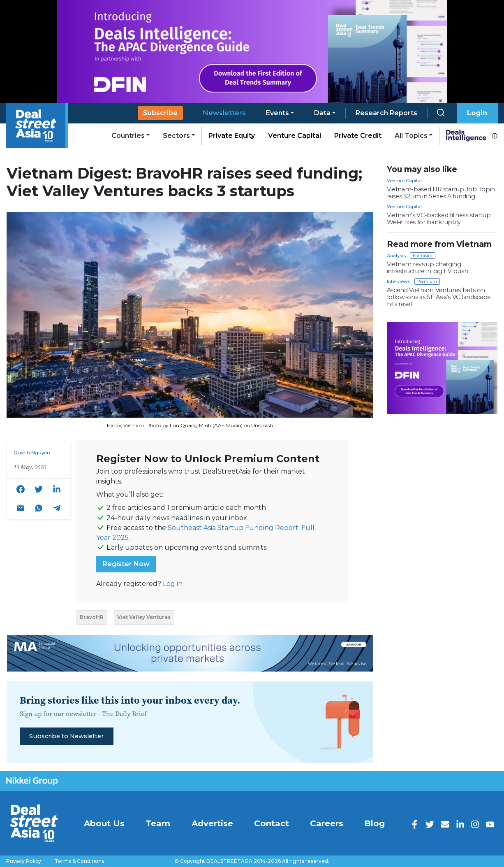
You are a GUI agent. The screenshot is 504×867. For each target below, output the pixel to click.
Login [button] (477, 113)
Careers (327, 823)
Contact (272, 823)
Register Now (126, 564)
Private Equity (232, 136)
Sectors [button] (176, 136)
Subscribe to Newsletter (66, 736)
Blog (375, 823)
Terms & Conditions (79, 861)
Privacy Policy (24, 861)
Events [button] (277, 113)
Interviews (399, 281)
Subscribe (160, 113)
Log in (173, 584)
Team (158, 823)
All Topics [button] (411, 136)
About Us (104, 823)
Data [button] (322, 113)
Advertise (212, 823)
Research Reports (386, 113)
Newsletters (224, 113)
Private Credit (358, 136)
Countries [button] (128, 136)
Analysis (396, 256)
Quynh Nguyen (32, 453)
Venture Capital (295, 136)
